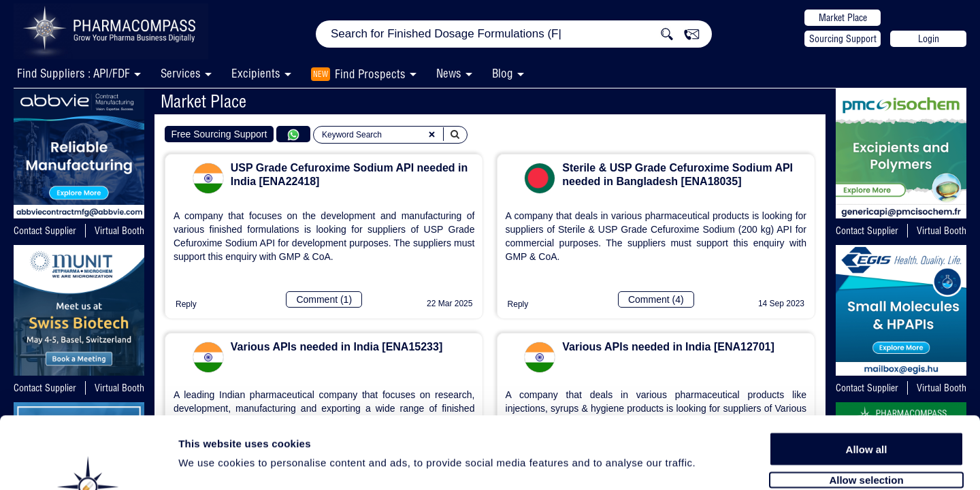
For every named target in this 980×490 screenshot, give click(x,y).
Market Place (843, 18)
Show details (714, 464)
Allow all (867, 376)
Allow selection (866, 407)
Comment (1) (324, 299)
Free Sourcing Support (219, 134)
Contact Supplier (45, 231)
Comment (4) (656, 299)
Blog (503, 73)
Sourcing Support (843, 39)
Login (929, 39)
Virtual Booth (119, 231)
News (449, 73)
